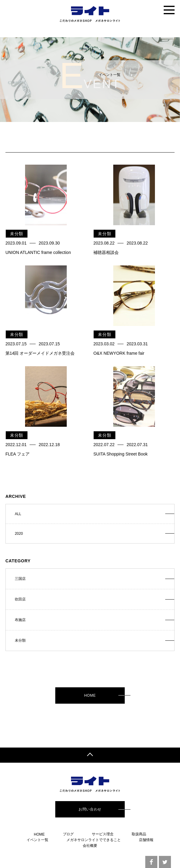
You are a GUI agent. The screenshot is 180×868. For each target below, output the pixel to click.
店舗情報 (146, 840)
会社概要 (90, 846)
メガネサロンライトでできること (94, 840)
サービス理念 (103, 834)
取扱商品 (139, 834)
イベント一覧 (37, 840)
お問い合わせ (90, 809)
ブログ (68, 834)
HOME (90, 695)
